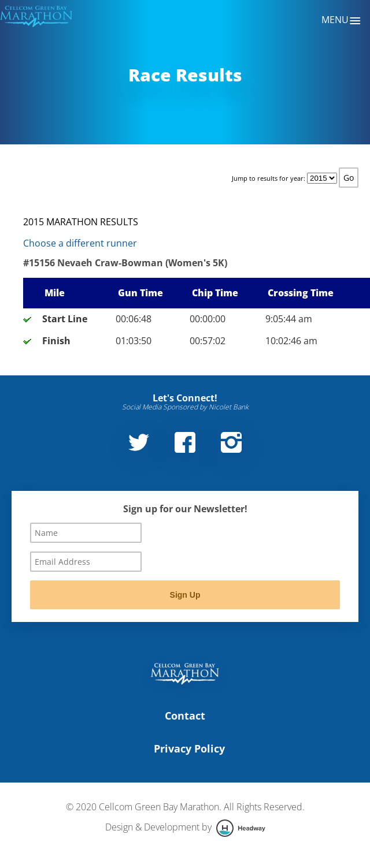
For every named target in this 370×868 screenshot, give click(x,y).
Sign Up (185, 595)
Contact (185, 716)
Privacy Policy (189, 748)
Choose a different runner (80, 243)
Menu (341, 21)
